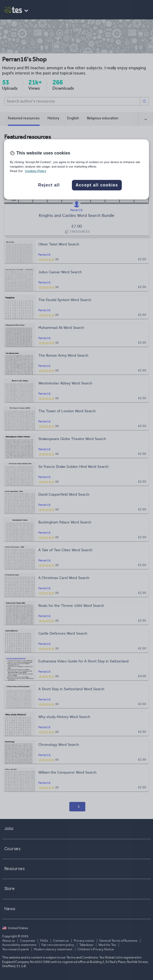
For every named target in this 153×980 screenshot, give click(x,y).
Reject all (49, 185)
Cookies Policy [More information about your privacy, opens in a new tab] (36, 171)
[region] (77, 169)
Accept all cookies (97, 185)
